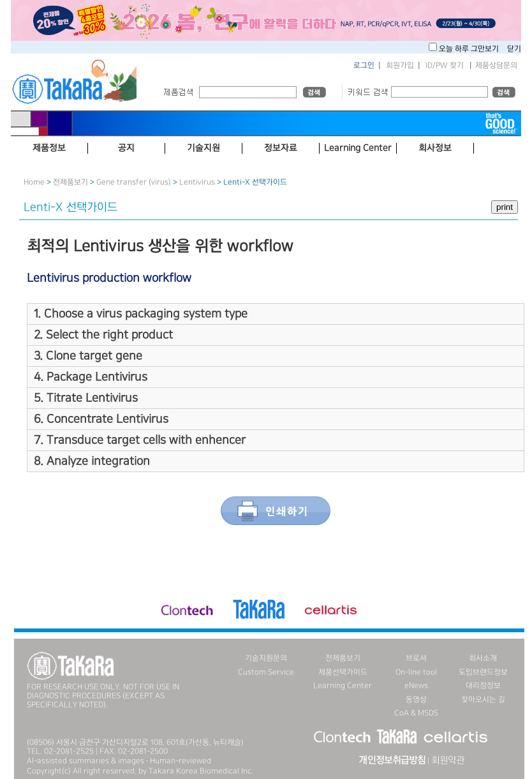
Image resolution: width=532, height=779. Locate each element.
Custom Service (266, 672)
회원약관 (448, 760)
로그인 (364, 65)
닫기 (514, 49)
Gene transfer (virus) (134, 182)
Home (34, 182)
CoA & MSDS (416, 713)
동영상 (416, 700)
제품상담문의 (496, 65)
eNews (416, 686)
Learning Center (343, 686)
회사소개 (483, 658)
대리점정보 (483, 686)
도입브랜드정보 (483, 672)
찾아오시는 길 (483, 700)
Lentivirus (197, 182)
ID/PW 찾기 (445, 65)
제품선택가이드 (343, 672)
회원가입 (400, 65)
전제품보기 (70, 182)
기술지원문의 (266, 658)
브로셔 (416, 658)
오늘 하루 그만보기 (470, 49)
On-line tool (416, 672)
